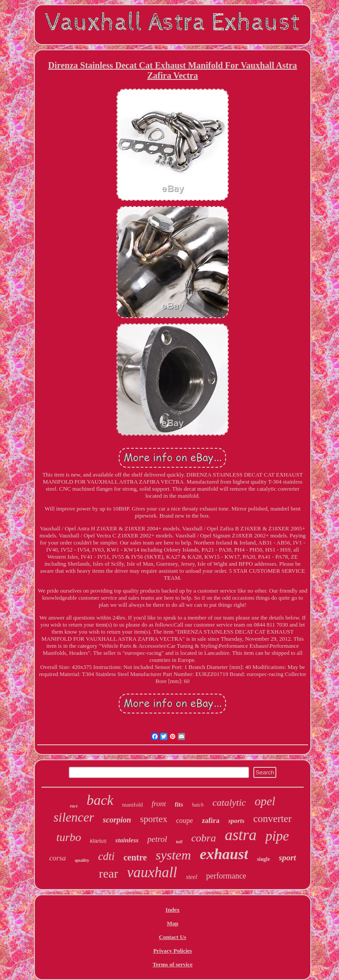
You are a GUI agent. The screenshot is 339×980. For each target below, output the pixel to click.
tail (179, 841)
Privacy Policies (173, 951)
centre (135, 857)
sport (288, 858)
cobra (203, 838)
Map (173, 923)
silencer (74, 817)
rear (109, 873)
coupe (185, 820)
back (100, 800)
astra (241, 835)
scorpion (117, 820)
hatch (198, 805)
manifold (133, 805)
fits (179, 805)
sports (236, 821)
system (173, 855)
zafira (211, 820)
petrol (157, 839)
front (159, 804)
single (263, 859)
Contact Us (173, 937)
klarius (98, 841)
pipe (277, 836)
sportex (154, 819)
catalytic (229, 802)
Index (173, 910)
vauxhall (152, 872)
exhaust (224, 854)
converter (273, 819)
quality (82, 860)
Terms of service (173, 964)
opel (265, 801)
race (74, 806)
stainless (127, 840)
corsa (57, 858)
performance (226, 876)
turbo (68, 837)
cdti (106, 856)
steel (192, 877)
